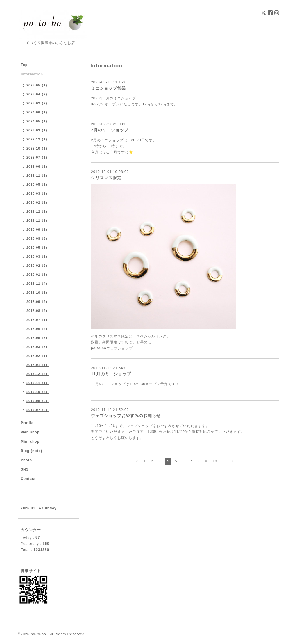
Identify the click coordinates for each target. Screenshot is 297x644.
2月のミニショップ (110, 130)
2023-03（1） (38, 130)
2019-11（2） (38, 220)
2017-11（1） (38, 383)
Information (32, 74)
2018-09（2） (38, 302)
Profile (27, 423)
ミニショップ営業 (108, 88)
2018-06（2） (38, 329)
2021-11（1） (38, 175)
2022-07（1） (38, 157)
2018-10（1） (38, 293)
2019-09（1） (38, 230)
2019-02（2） (38, 266)
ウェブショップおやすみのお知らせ (126, 416)
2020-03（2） (38, 193)
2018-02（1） (38, 356)
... (224, 461)
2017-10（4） (38, 392)
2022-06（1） (38, 166)
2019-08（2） (38, 239)
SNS (25, 469)
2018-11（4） (38, 284)
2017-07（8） (38, 410)
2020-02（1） (38, 202)
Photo (26, 460)
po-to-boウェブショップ (112, 348)
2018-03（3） (38, 347)
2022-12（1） (38, 139)
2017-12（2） (38, 374)
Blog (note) (31, 451)
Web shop (30, 432)
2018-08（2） (38, 311)
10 (215, 461)
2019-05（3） (38, 248)
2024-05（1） (38, 121)
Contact (28, 479)
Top (24, 65)
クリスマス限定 (106, 178)
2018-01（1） (38, 365)
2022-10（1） (38, 148)
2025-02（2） (38, 103)
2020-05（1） (38, 184)
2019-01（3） (38, 275)
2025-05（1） (38, 85)
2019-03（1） (38, 257)
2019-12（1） (38, 211)
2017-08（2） (38, 401)
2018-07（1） (38, 320)
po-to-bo (39, 634)
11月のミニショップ (111, 374)
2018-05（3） (38, 338)
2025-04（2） (38, 94)
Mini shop (30, 442)
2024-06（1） (38, 112)
